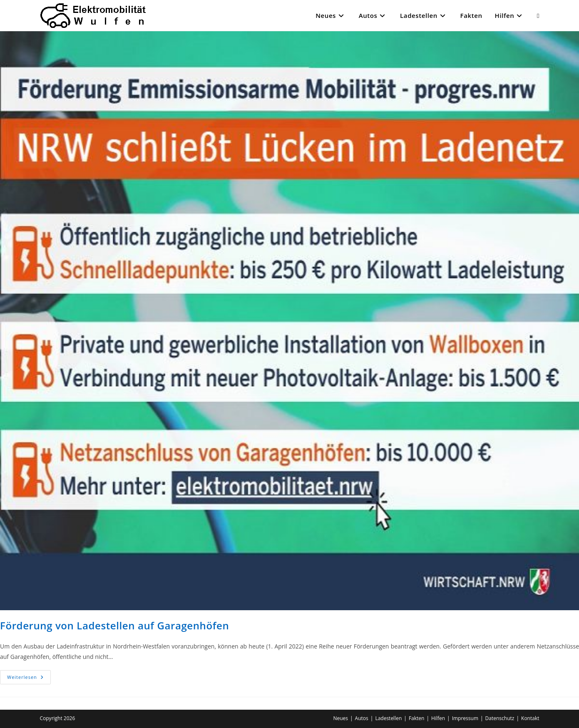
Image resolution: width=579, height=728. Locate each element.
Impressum (465, 718)
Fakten (417, 718)
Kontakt (530, 718)
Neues (340, 718)
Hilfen (438, 718)
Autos (362, 718)
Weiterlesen (29, 679)
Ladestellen (388, 718)
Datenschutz (500, 718)
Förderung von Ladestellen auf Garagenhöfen (114, 625)
